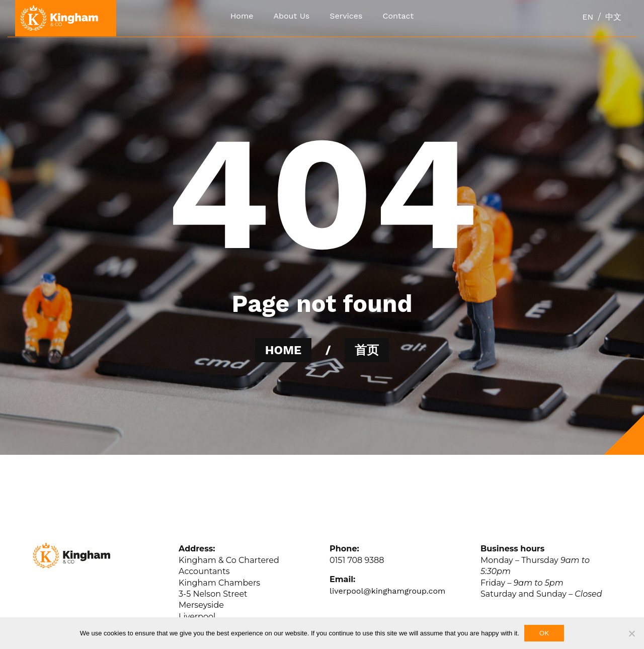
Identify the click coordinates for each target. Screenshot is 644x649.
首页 (367, 350)
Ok (544, 633)
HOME (283, 350)
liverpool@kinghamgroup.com (387, 591)
